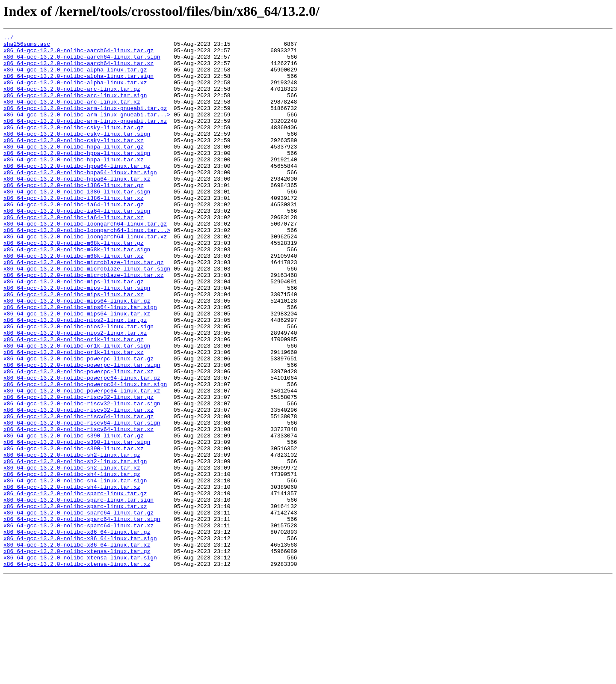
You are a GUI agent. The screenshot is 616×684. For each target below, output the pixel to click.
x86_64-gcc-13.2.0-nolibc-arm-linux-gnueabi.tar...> (87, 131)
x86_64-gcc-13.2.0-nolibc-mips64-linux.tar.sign (80, 362)
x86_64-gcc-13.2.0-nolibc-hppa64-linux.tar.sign (80, 200)
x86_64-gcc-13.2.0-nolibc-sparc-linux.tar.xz (75, 601)
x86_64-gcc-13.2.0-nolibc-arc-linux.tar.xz (72, 116)
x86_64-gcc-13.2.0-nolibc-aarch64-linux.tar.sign (82, 62)
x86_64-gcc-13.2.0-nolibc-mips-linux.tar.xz (74, 347)
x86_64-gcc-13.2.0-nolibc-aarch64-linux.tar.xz (78, 69)
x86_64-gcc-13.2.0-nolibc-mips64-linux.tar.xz (77, 370)
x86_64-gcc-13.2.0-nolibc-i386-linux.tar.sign (77, 223)
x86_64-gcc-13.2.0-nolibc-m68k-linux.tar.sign (77, 293)
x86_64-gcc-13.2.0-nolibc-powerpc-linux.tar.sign (82, 431)
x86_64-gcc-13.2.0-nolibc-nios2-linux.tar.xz (75, 393)
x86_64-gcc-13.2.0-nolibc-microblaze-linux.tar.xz (83, 324)
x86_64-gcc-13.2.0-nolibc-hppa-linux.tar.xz (74, 185)
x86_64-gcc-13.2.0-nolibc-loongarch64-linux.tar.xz (85, 277)
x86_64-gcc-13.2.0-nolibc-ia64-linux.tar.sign (77, 247)
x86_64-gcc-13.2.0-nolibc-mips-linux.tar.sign (77, 339)
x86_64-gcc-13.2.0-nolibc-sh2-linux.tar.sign (75, 547)
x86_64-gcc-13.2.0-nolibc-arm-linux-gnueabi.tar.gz (85, 123)
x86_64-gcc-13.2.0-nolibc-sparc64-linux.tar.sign (82, 616)
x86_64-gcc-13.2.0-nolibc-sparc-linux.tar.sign (78, 593)
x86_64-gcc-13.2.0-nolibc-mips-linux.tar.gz (74, 331)
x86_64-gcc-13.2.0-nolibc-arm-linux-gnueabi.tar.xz (85, 139)
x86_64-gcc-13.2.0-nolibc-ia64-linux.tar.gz (74, 239)
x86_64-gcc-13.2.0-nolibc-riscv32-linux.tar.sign (82, 478)
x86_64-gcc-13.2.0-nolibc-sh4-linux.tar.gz (72, 562)
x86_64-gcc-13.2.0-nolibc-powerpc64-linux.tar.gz (82, 447)
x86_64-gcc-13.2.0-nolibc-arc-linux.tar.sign (75, 108)
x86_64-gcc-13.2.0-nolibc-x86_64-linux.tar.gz (77, 632)
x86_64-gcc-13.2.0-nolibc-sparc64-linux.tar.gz (78, 609)
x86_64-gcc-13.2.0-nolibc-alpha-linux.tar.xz (75, 92)
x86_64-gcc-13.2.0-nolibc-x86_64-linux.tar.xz (77, 647)
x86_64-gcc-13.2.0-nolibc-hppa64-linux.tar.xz (77, 208)
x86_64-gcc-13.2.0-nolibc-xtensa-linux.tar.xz (77, 670)
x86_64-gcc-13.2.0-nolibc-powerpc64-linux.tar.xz (82, 462)
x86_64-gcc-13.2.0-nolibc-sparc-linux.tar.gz (75, 586)
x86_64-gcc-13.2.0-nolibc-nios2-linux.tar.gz (75, 378)
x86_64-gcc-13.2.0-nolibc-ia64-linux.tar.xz (74, 254)
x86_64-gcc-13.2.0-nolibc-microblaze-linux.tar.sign (87, 316)
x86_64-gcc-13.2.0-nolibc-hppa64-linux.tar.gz (77, 193)
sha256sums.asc (27, 46)
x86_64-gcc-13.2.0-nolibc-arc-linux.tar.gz (72, 100)
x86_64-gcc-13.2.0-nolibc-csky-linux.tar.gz (74, 146)
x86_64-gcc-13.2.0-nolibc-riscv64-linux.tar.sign (82, 501)
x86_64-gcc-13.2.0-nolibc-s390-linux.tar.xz (74, 532)
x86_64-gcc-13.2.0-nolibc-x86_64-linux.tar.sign (80, 639)
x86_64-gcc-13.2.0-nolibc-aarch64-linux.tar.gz (78, 54)
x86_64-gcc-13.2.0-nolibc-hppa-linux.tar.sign (77, 177)
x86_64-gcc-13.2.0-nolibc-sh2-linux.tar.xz (72, 555)
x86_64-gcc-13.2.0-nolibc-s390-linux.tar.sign (77, 524)
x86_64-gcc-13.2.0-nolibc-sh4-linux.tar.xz (72, 578)
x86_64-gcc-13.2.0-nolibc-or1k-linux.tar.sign (77, 408)
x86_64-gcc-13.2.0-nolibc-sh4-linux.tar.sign (75, 570)
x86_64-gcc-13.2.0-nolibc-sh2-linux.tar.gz (72, 539)
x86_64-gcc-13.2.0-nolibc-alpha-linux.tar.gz (75, 77)
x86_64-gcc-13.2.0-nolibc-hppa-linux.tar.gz (74, 170)
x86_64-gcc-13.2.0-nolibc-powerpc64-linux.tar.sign (85, 455)
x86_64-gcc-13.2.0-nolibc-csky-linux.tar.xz (74, 162)
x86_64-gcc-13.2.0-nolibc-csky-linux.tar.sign (77, 154)
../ (8, 39)
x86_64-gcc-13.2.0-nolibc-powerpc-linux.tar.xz (78, 439)
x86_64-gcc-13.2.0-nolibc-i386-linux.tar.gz (74, 216)
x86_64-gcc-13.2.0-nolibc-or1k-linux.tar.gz (74, 401)
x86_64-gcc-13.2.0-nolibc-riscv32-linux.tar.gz (78, 470)
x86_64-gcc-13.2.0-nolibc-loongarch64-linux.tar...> (87, 270)
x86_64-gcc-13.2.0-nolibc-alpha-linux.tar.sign (78, 85)
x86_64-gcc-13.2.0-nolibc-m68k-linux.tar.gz (74, 285)
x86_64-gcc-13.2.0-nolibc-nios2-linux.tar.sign (78, 385)
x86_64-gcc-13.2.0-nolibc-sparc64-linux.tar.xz (78, 624)
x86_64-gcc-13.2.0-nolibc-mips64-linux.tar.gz (77, 354)
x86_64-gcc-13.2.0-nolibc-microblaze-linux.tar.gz (83, 308)
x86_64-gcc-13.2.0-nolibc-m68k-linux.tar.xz (74, 300)
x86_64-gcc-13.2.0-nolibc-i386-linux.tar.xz (74, 231)
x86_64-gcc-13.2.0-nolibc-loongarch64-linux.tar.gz (85, 262)
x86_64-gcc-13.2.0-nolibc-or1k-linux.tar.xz (74, 416)
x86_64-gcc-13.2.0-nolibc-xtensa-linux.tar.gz (77, 655)
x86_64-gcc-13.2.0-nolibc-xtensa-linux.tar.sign (80, 663)
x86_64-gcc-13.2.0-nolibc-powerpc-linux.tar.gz (78, 424)
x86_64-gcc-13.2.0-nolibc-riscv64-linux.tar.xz (78, 509)
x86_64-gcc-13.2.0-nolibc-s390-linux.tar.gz (74, 516)
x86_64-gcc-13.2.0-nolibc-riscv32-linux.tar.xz (78, 485)
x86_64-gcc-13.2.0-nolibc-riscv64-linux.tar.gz (78, 493)
